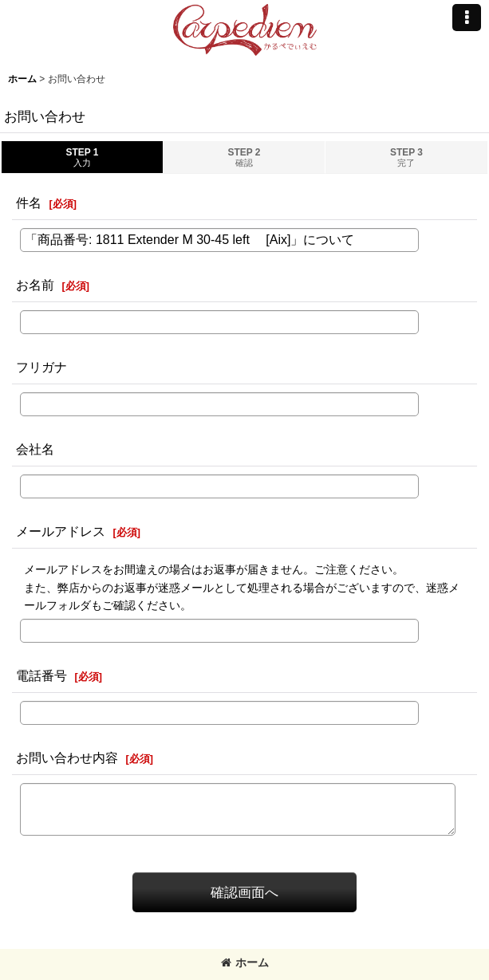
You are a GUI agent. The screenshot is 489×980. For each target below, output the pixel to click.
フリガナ (41, 367)
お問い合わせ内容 (67, 758)
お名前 (35, 285)
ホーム (245, 962)
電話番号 (41, 675)
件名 (29, 203)
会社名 (35, 449)
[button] (467, 18)
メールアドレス (61, 531)
